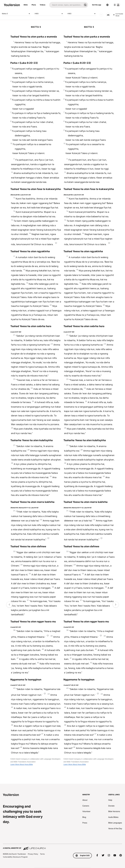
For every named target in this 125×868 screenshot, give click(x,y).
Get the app (97, 5)
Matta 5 (16, 14)
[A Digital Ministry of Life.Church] (62, 847)
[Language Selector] (107, 5)
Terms (42, 854)
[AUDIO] (101, 15)
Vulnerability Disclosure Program (15, 857)
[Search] (66, 5)
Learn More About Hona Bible (22, 764)
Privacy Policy (33, 854)
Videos (43, 5)
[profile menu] (116, 5)
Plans (34, 5)
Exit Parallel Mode (118, 15)
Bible (26, 5)
